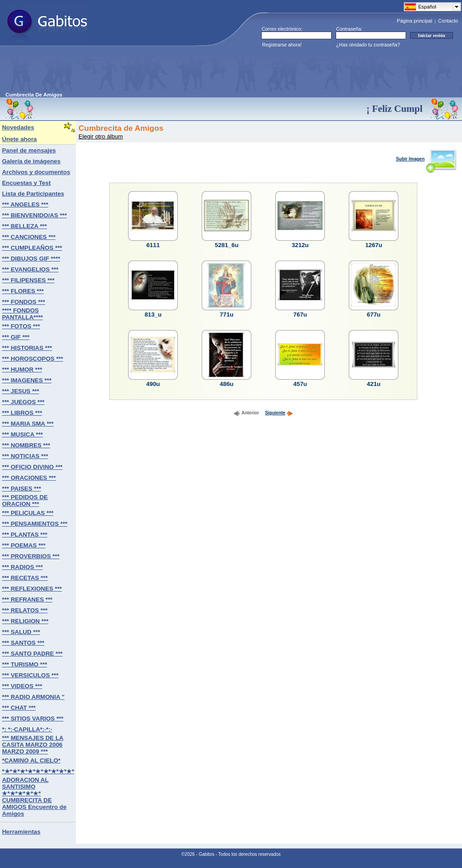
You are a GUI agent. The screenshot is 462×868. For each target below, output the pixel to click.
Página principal (415, 21)
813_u (153, 315)
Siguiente (279, 413)
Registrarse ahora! (282, 45)
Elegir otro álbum (101, 136)
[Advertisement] (170, 72)
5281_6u (227, 245)
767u (300, 315)
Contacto (448, 21)
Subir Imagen (426, 159)
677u (374, 315)
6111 (153, 245)
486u (226, 384)
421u (374, 384)
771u (226, 315)
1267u (374, 245)
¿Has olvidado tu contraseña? (368, 45)
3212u (300, 245)
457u (300, 384)
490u (153, 384)
